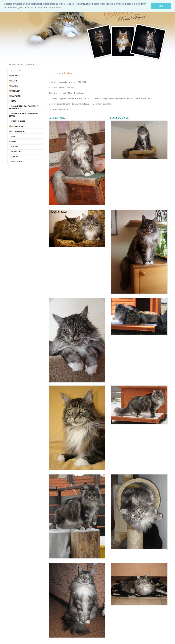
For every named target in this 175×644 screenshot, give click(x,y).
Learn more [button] (55, 8)
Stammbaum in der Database (61, 88)
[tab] (26, 71)
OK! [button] (161, 6)
